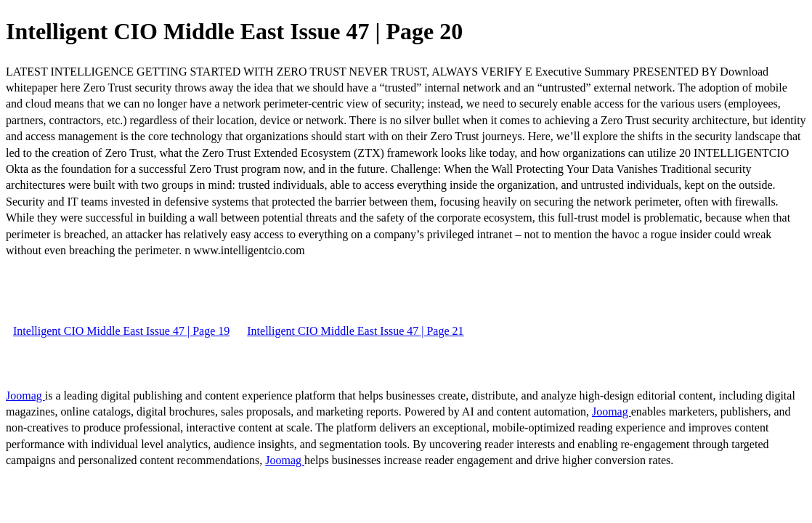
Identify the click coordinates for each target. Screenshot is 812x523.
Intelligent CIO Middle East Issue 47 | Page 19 (121, 331)
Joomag (25, 396)
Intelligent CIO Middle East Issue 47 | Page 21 (355, 331)
